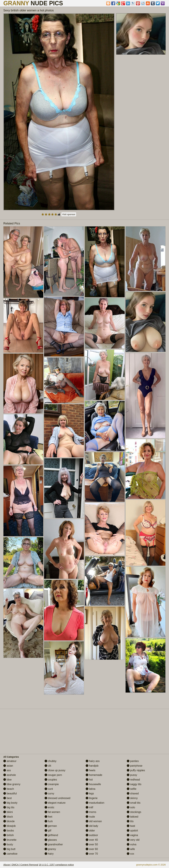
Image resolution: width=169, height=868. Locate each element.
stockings (134, 812)
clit (48, 766)
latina (91, 789)
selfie (132, 789)
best (8, 798)
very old (133, 840)
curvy (49, 793)
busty (8, 844)
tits (130, 821)
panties (133, 761)
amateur (10, 761)
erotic (50, 807)
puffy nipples (136, 770)
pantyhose (135, 766)
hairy (49, 854)
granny (50, 849)
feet (48, 817)
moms (91, 812)
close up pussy (55, 770)
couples (51, 780)
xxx (130, 854)
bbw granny (12, 784)
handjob (92, 766)
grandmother (54, 844)
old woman (94, 821)
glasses (51, 840)
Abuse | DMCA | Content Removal (21, 865)
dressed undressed (58, 798)
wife (131, 849)
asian (8, 766)
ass (7, 770)
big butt (9, 849)
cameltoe (10, 854)
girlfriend (51, 835)
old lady (92, 826)
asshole (10, 775)
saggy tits (134, 784)
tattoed (132, 817)
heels (91, 770)
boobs (9, 831)
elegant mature (55, 803)
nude (90, 817)
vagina (132, 835)
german (51, 826)
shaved (133, 793)
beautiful (10, 793)
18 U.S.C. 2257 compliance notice (56, 865)
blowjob (9, 826)
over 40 (92, 840)
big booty (10, 803)
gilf (48, 831)
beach (9, 789)
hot (89, 780)
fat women (52, 812)
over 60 (92, 849)
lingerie (92, 798)
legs (90, 793)
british (8, 835)
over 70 (92, 854)
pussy (132, 775)
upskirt (132, 831)
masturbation (95, 803)
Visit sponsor (69, 214)
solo (131, 807)
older (90, 831)
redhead (133, 780)
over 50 (92, 844)
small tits (134, 803)
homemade (94, 775)
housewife (93, 784)
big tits (9, 807)
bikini (8, 812)
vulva (132, 844)
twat (131, 826)
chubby (51, 761)
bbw (7, 780)
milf (89, 807)
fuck (49, 821)
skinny (132, 798)
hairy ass (93, 761)
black (8, 817)
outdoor (92, 835)
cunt (49, 789)
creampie (52, 784)
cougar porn (53, 775)
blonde (9, 821)
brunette (10, 840)
